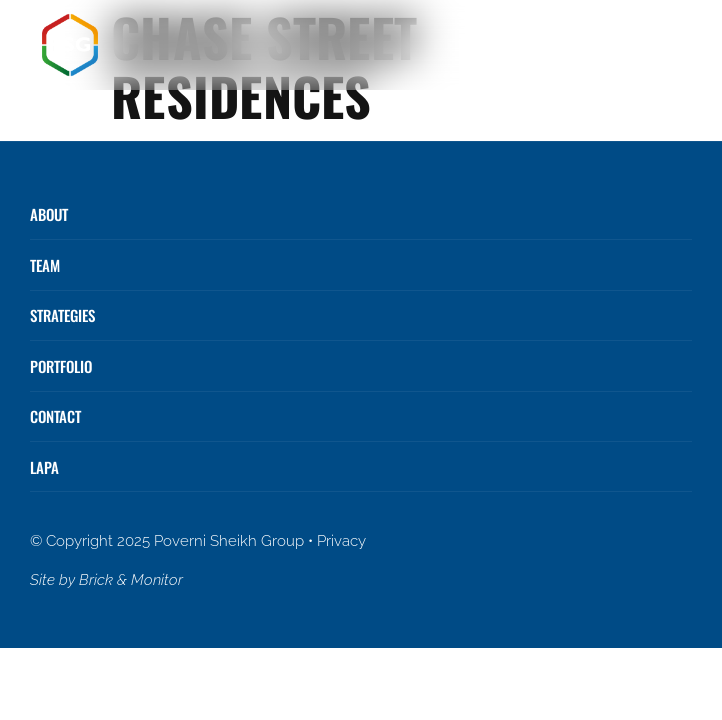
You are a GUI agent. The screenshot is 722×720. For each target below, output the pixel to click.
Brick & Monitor (131, 580)
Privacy (341, 541)
